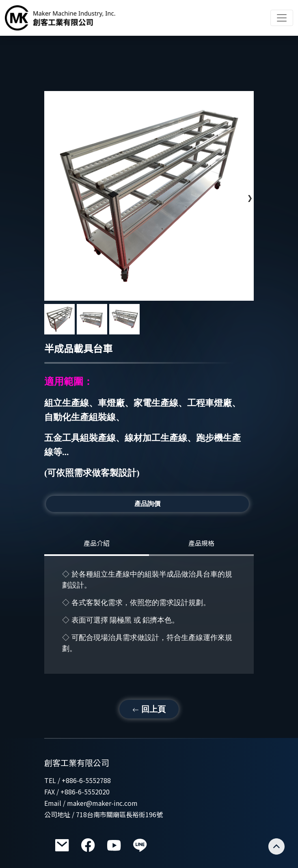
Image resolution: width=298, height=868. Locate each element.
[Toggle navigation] (282, 18)
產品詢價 (147, 504)
